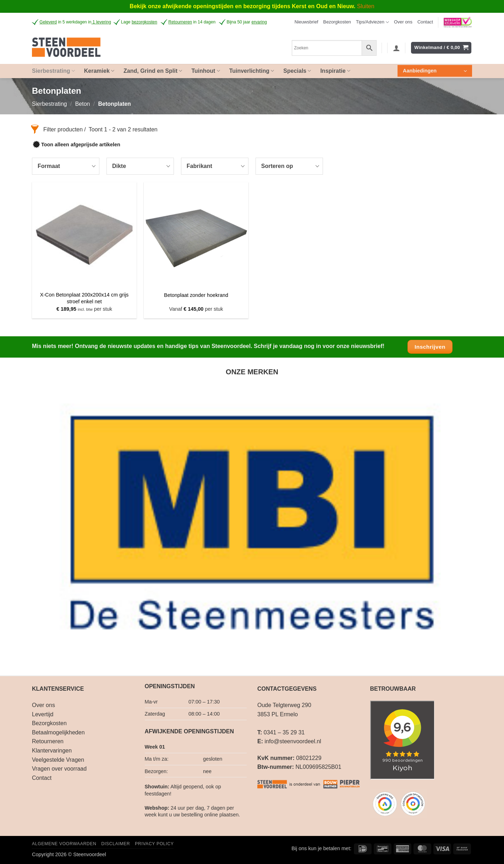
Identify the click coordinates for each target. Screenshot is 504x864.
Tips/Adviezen (372, 22)
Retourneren (48, 741)
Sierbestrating (50, 104)
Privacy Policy (154, 844)
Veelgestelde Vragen (58, 760)
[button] (306, 22)
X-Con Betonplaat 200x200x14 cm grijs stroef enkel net (84, 298)
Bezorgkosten (337, 22)
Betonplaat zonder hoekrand (196, 295)
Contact (425, 22)
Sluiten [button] (366, 6)
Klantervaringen (52, 751)
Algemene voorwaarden (64, 844)
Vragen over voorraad (59, 769)
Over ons (403, 22)
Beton (83, 104)
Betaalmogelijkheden (58, 732)
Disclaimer (116, 844)
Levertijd (43, 714)
